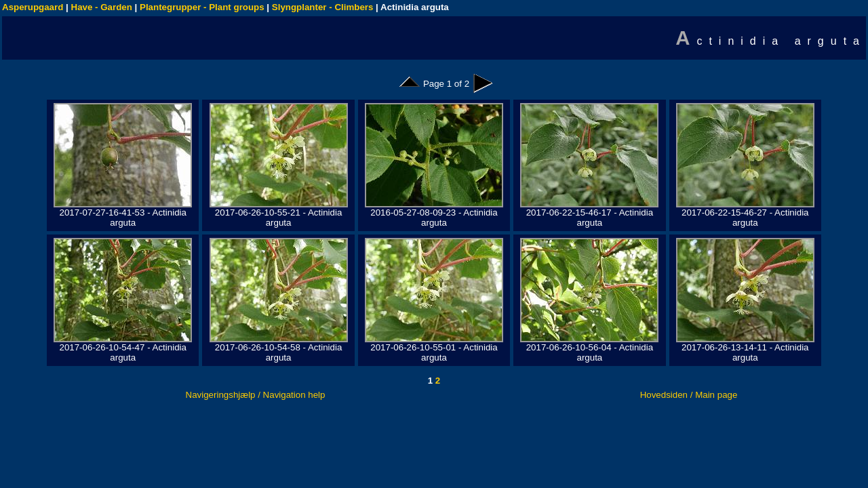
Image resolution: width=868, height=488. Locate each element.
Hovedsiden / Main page (689, 395)
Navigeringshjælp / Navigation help (256, 395)
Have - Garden (102, 7)
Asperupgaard (33, 7)
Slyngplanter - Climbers (323, 7)
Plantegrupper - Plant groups (202, 7)
